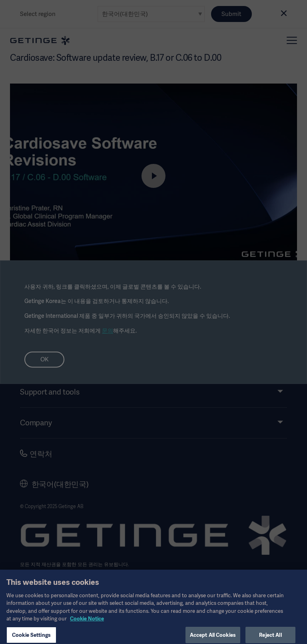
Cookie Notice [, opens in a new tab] (87, 623)
